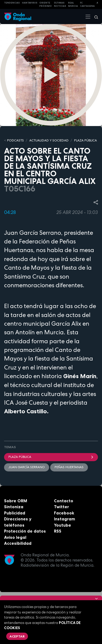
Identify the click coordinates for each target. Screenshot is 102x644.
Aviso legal (15, 537)
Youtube (63, 525)
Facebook (64, 513)
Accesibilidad (18, 543)
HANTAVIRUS (30, 3)
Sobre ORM (16, 501)
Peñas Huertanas (69, 467)
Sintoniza (14, 507)
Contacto (64, 501)
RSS (58, 531)
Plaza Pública (51, 457)
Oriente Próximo (46, 4)
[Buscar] (94, 16)
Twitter (61, 507)
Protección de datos (25, 531)
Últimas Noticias (60, 4)
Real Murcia (73, 4)
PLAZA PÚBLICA (85, 140)
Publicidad (15, 513)
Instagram (65, 519)
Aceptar (17, 636)
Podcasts (15, 140)
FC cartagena (87, 4)
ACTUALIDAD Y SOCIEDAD (49, 140)
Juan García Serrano (27, 467)
